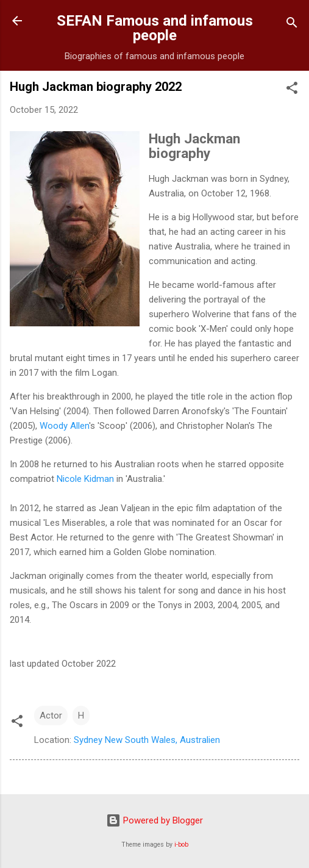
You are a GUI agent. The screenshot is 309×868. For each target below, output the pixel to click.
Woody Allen (64, 426)
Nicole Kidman (85, 479)
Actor (51, 716)
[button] (292, 90)
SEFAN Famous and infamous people (155, 28)
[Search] (292, 25)
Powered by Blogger (154, 820)
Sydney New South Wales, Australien (147, 740)
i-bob (181, 845)
